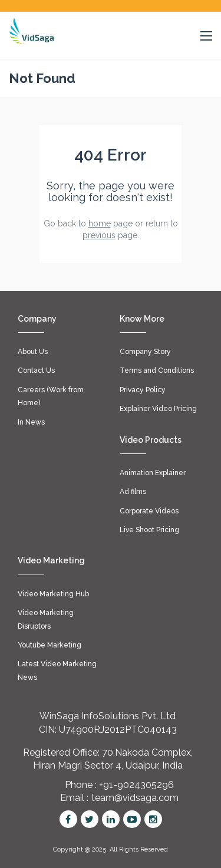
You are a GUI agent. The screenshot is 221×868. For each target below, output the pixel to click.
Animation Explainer (153, 473)
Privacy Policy (143, 390)
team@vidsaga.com (135, 798)
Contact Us (36, 370)
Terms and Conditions (157, 370)
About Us (33, 352)
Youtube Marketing (50, 645)
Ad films (133, 492)
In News (31, 422)
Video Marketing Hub (53, 594)
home (100, 223)
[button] (206, 36)
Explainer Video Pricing (158, 409)
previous (99, 235)
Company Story (145, 352)
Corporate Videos (149, 511)
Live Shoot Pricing (149, 530)
